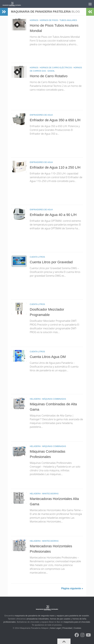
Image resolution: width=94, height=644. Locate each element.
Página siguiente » (72, 588)
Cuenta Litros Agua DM (48, 357)
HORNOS (34, 20)
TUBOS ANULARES (68, 20)
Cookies (77, 628)
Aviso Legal (55, 628)
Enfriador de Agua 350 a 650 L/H (56, 120)
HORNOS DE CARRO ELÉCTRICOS (56, 68)
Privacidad (67, 628)
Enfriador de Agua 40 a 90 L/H (54, 215)
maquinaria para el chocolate (77, 622)
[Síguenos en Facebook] (77, 635)
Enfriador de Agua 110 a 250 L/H (56, 167)
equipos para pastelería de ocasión (73, 616)
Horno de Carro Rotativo (49, 76)
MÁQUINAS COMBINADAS (54, 399)
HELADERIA (35, 399)
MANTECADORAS (50, 494)
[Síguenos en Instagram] (82, 635)
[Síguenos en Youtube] (88, 635)
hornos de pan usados (60, 619)
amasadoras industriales (38, 619)
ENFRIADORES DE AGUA (41, 115)
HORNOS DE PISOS (49, 20)
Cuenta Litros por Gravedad (52, 262)
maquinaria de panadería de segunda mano (35, 616)
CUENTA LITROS (37, 257)
